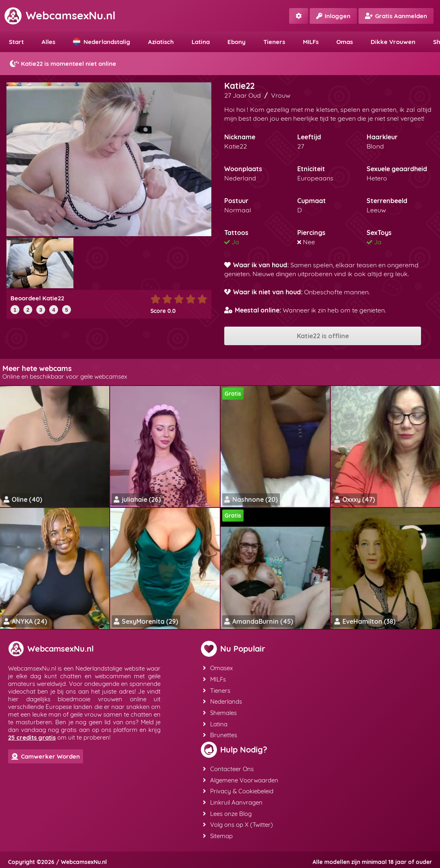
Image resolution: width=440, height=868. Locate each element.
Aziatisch (161, 42)
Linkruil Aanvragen (232, 800)
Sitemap (217, 832)
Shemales (219, 712)
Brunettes (220, 733)
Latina (201, 42)
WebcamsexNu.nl (60, 15)
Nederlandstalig (102, 42)
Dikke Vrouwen (393, 42)
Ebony (237, 42)
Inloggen (333, 16)
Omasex (217, 668)
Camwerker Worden (46, 756)
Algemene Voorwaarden (240, 778)
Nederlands (222, 701)
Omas (345, 42)
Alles (48, 42)
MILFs (311, 42)
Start (16, 42)
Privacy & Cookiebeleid (238, 789)
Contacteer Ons (228, 767)
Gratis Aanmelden (396, 16)
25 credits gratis (32, 737)
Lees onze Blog (227, 810)
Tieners (274, 42)
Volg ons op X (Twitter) (238, 821)
